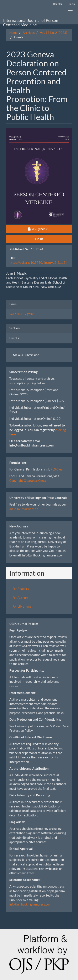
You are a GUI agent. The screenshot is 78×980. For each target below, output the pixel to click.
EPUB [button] (39, 239)
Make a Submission (26, 355)
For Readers (21, 589)
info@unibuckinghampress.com (30, 904)
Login (72, 4)
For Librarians (22, 606)
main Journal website (24, 509)
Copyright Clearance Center (29, 481)
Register (58, 4)
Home (13, 33)
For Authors (20, 598)
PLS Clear (57, 469)
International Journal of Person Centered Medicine (31, 21)
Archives (29, 33)
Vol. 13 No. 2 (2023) (54, 33)
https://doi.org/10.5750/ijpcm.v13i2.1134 (38, 262)
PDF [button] (49, 229)
